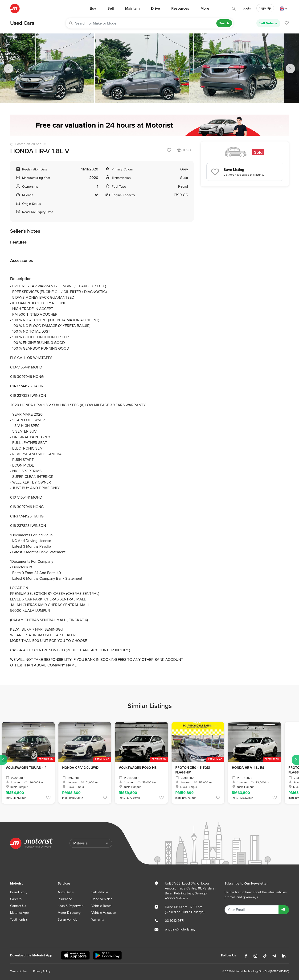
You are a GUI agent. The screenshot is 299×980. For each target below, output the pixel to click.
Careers (16, 899)
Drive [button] (156, 8)
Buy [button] (93, 8)
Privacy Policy (42, 971)
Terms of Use (18, 971)
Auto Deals (66, 892)
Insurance (65, 899)
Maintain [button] (132, 8)
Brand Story (19, 892)
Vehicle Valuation (104, 913)
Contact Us (18, 906)
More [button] (205, 8)
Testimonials (19, 920)
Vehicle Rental (102, 906)
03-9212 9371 (175, 921)
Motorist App (19, 913)
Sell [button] (111, 8)
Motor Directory (69, 913)
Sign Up (265, 8)
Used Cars (22, 23)
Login (247, 8)
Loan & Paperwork (71, 906)
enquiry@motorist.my (180, 929)
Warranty (98, 920)
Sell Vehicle (268, 23)
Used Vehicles (102, 899)
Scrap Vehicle (68, 920)
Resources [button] (180, 8)
